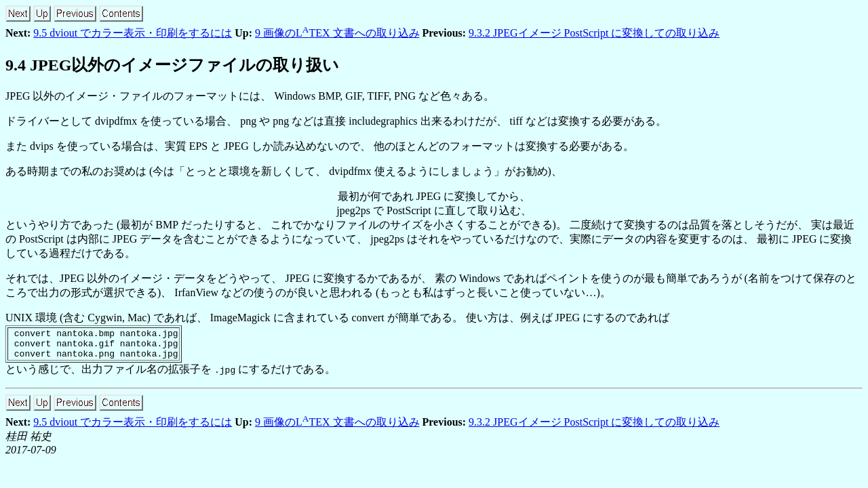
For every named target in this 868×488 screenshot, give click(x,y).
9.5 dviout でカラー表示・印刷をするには (133, 33)
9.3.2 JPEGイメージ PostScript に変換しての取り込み (594, 33)
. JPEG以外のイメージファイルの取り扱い (172, 65)
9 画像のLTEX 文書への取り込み (337, 33)
